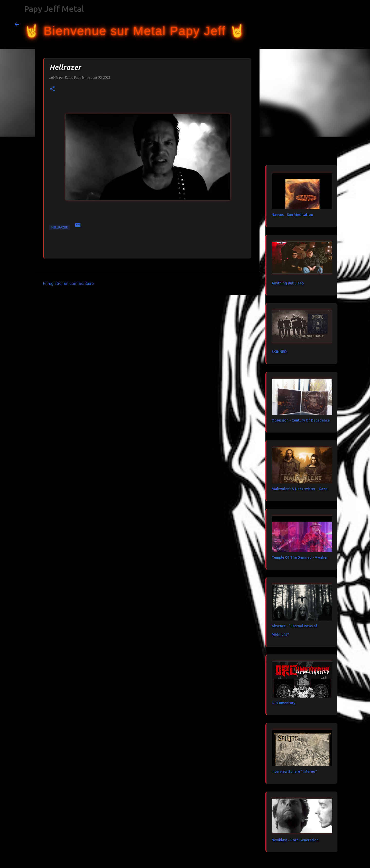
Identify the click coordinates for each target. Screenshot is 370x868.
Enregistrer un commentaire (68, 284)
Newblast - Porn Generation (295, 840)
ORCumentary (283, 703)
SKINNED (279, 352)
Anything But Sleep (288, 283)
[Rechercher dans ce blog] (330, 24)
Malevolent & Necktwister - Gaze (299, 489)
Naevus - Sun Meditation (292, 215)
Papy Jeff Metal (54, 9)
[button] (52, 89)
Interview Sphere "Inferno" (294, 771)
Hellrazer (60, 227)
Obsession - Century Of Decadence (301, 420)
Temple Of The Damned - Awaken (300, 557)
